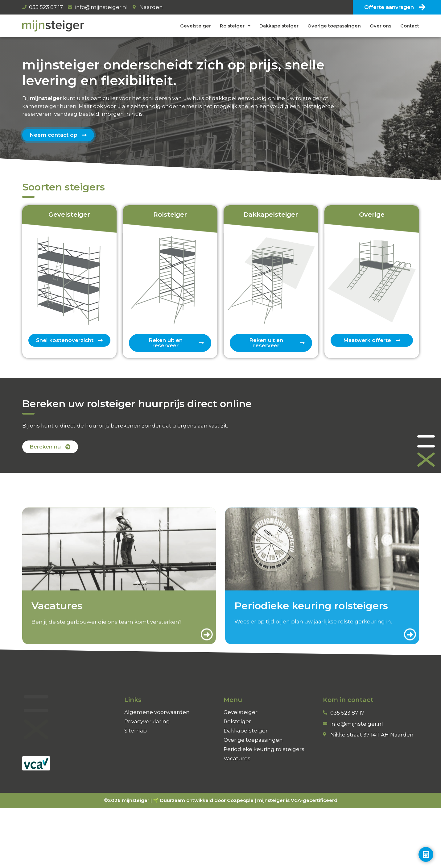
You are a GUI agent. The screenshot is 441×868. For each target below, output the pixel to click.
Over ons (381, 26)
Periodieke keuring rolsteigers (264, 749)
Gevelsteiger (196, 26)
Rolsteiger (235, 26)
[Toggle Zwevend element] (426, 854)
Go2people (240, 800)
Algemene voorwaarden (157, 712)
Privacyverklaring (147, 721)
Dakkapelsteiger (279, 26)
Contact (410, 26)
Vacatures (237, 758)
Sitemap (136, 731)
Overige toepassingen (334, 26)
